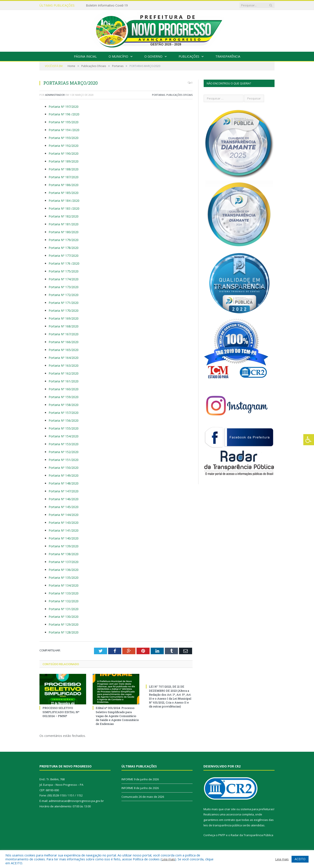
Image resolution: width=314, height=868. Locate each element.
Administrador (55, 95)
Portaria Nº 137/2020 (64, 562)
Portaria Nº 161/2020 (64, 381)
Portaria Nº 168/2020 (64, 326)
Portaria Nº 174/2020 (64, 279)
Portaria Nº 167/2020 (64, 334)
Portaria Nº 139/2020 (64, 546)
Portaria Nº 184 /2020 (64, 201)
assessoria (234, 814)
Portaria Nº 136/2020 (64, 570)
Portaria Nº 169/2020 (64, 318)
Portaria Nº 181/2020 (64, 224)
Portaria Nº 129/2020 (64, 624)
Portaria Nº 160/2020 (64, 389)
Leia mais (168, 859)
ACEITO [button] (300, 859)
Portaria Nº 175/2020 (64, 271)
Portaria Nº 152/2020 (64, 452)
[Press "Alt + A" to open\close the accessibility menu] (309, 440)
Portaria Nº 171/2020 (64, 303)
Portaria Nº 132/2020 (64, 601)
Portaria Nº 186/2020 (64, 185)
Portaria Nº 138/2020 (64, 554)
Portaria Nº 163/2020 (64, 366)
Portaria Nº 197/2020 (64, 107)
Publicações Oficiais (179, 95)
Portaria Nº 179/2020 (64, 240)
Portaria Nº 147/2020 (64, 491)
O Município (118, 56)
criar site (230, 809)
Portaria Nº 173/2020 (64, 287)
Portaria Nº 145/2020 (64, 507)
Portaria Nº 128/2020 (64, 632)
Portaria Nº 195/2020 (64, 122)
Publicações (189, 56)
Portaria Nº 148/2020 (64, 483)
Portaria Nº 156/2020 (64, 420)
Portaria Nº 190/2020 (64, 153)
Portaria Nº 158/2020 (64, 405)
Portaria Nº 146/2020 (64, 499)
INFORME (127, 779)
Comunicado (130, 797)
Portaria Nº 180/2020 (64, 232)
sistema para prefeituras (257, 809)
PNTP (222, 835)
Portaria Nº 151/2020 (64, 460)
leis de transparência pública (223, 825)
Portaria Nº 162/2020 (64, 373)
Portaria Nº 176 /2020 (64, 263)
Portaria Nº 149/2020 (64, 475)
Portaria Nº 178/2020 (64, 248)
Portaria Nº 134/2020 (64, 585)
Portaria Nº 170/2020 (64, 311)
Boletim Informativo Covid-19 (107, 5)
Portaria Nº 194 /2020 (64, 130)
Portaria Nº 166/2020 (64, 342)
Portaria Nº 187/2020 (64, 177)
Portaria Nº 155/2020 (64, 428)
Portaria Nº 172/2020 (64, 295)
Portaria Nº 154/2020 (64, 436)
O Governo (153, 56)
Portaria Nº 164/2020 (64, 358)
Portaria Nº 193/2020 (64, 138)
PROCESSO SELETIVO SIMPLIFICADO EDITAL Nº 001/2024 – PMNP (61, 712)
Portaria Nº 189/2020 (64, 161)
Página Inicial (85, 56)
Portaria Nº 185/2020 (64, 193)
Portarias (159, 95)
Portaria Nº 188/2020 (64, 169)
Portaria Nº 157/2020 (64, 413)
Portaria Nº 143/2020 (64, 523)
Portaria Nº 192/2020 (64, 146)
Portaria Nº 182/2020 (64, 216)
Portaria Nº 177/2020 (64, 256)
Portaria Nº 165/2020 (64, 350)
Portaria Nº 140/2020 (64, 538)
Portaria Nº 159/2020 (64, 397)
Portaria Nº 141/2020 (64, 530)
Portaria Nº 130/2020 (64, 617)
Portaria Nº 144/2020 (64, 515)
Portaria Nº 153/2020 (64, 444)
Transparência (228, 56)
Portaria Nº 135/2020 (64, 578)
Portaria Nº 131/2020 (64, 609)
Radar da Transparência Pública (252, 835)
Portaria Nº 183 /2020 (64, 208)
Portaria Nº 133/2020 (64, 593)
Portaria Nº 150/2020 (64, 468)
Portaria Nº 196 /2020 (64, 114)
